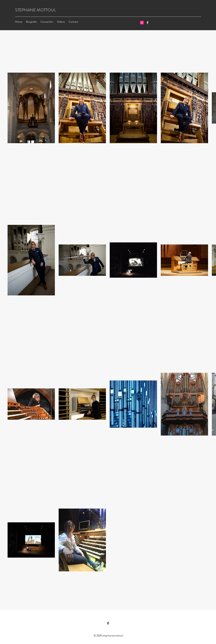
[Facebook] (148, 23)
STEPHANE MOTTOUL (36, 10)
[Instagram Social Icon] (142, 23)
